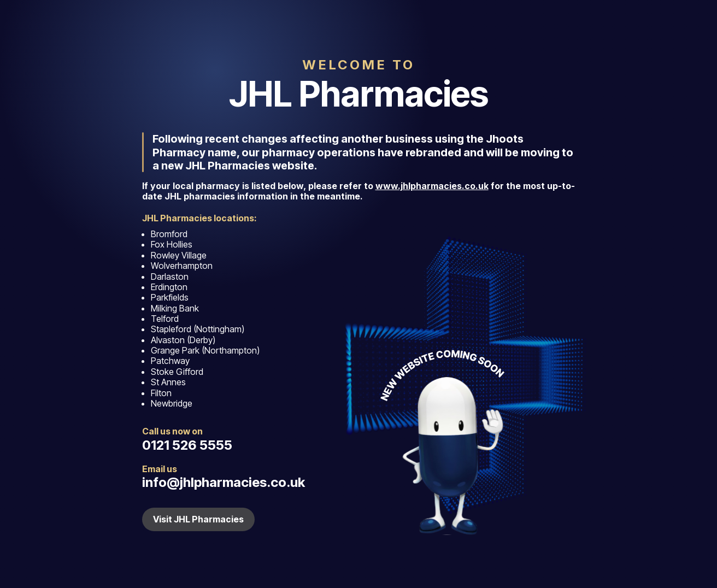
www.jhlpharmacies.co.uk (432, 186)
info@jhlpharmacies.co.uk (224, 482)
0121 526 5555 (187, 445)
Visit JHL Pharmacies (198, 519)
